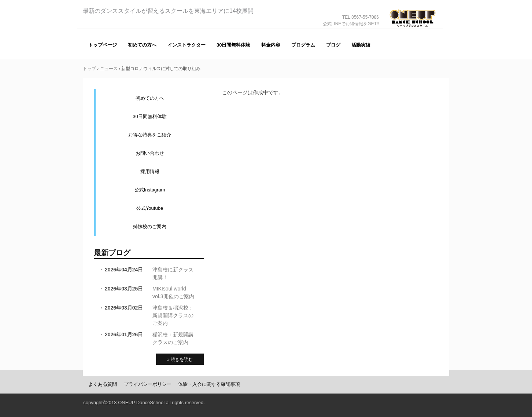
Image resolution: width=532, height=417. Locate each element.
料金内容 (271, 45)
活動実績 (361, 45)
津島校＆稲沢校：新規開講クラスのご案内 (173, 315)
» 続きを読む (180, 359)
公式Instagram (150, 190)
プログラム (303, 45)
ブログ (333, 45)
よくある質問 (103, 384)
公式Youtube (150, 208)
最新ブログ (112, 253)
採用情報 (150, 171)
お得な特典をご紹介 (150, 135)
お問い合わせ (150, 153)
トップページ (103, 45)
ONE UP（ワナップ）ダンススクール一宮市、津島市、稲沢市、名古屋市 (413, 29)
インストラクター (186, 45)
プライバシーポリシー (148, 384)
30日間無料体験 (233, 45)
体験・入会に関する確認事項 (209, 384)
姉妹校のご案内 (150, 226)
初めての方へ (142, 45)
